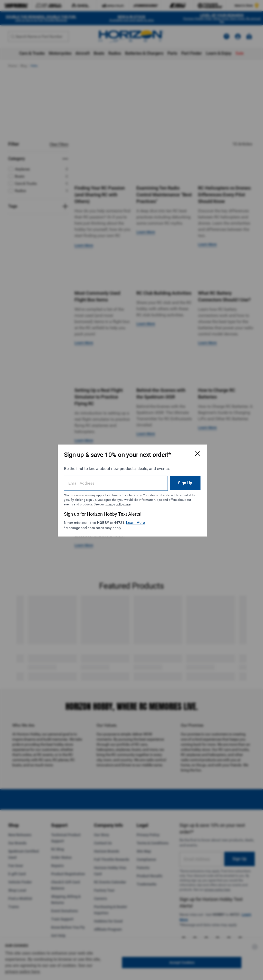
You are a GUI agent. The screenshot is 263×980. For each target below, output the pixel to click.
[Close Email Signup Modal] (196, 453)
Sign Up (184, 482)
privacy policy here (117, 504)
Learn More (135, 522)
